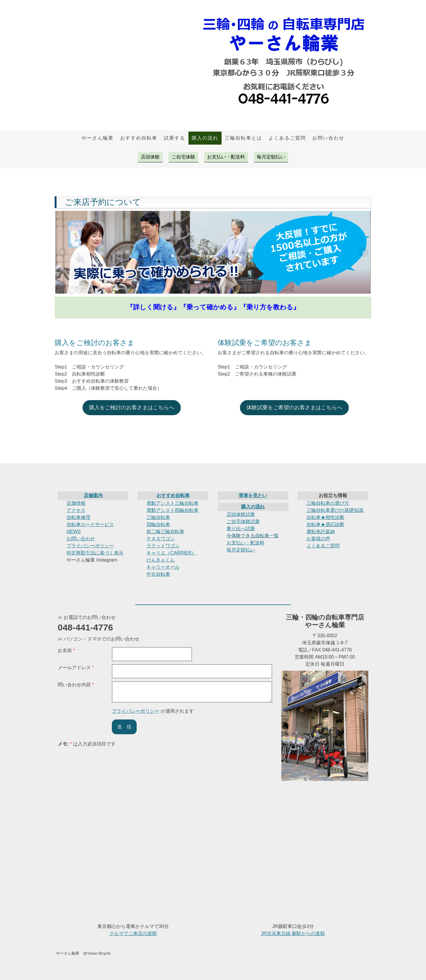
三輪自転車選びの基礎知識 (335, 510)
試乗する (175, 138)
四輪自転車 (158, 524)
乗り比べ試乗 (241, 529)
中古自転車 (158, 574)
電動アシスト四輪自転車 (172, 510)
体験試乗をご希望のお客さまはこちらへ (294, 407)
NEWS (74, 532)
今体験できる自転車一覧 (253, 536)
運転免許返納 (321, 532)
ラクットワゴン (163, 546)
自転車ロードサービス (90, 524)
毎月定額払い (271, 157)
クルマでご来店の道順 (133, 933)
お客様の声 (318, 539)
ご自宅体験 (183, 157)
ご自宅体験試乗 (243, 521)
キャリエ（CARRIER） (171, 553)
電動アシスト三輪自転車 (172, 503)
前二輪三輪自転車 (165, 532)
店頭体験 (150, 157)
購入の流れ (205, 138)
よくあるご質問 (287, 138)
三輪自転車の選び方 (328, 503)
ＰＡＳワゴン (161, 539)
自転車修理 (78, 517)
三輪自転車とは (243, 138)
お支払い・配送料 (226, 157)
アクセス (76, 510)
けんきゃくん (161, 560)
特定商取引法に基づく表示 (95, 553)
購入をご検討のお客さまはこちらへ (132, 407)
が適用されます (153, 711)
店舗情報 (76, 503)
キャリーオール (163, 567)
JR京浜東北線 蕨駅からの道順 (293, 933)
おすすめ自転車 (139, 138)
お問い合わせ (328, 138)
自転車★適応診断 (325, 524)
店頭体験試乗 (241, 514)
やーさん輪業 (98, 138)
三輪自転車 (158, 517)
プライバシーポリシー (90, 546)
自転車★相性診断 (325, 517)
